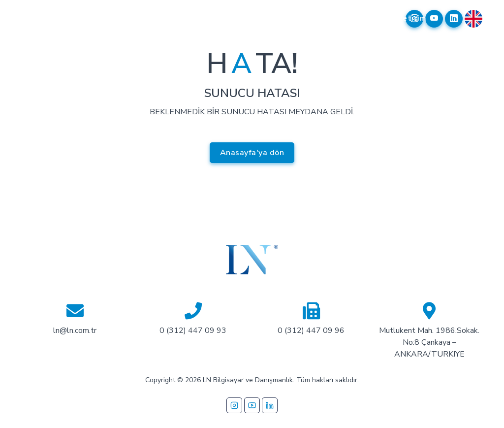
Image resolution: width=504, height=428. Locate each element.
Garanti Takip (368, 24)
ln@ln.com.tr (75, 330)
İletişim (412, 18)
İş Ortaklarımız (237, 24)
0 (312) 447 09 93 (193, 330)
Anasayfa (62, 18)
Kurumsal (113, 18)
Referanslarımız (307, 18)
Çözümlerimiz (173, 18)
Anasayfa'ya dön (252, 153)
